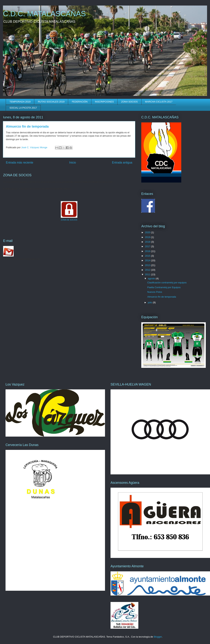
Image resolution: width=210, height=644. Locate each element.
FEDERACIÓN (80, 102)
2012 (148, 270)
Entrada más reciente (20, 163)
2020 (148, 232)
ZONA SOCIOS (129, 102)
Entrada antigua (122, 163)
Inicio (73, 163)
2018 (148, 242)
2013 (148, 265)
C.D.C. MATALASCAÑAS (44, 14)
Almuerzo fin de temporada (162, 297)
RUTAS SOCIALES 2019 (51, 102)
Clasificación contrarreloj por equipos (167, 283)
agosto (152, 278)
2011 (148, 274)
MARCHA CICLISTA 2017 (159, 102)
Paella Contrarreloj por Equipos (164, 287)
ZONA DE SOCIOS (69, 220)
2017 (148, 246)
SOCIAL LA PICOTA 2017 (23, 108)
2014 (148, 260)
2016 (148, 251)
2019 (148, 237)
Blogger (158, 637)
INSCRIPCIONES (104, 102)
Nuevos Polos (155, 292)
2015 (148, 256)
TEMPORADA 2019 (20, 102)
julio (150, 302)
